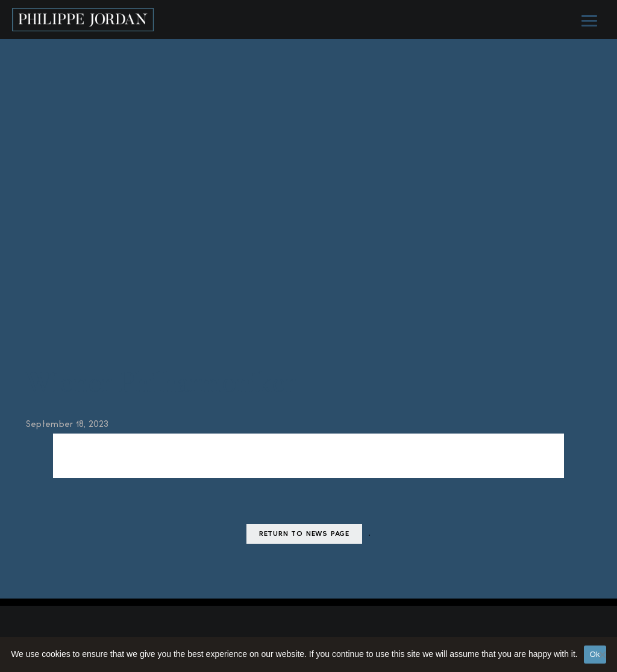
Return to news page (304, 534)
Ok (595, 654)
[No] (602, 655)
